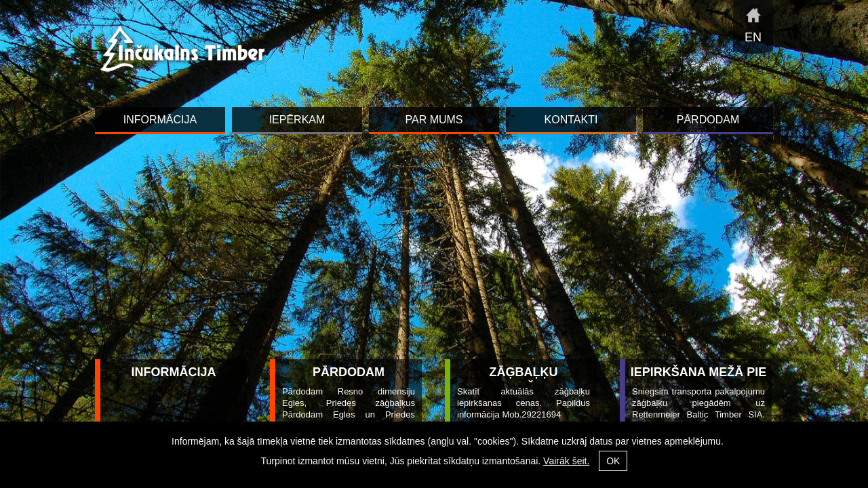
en (753, 37)
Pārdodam (349, 372)
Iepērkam (297, 120)
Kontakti (571, 120)
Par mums (434, 120)
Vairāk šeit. (566, 461)
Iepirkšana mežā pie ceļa (698, 380)
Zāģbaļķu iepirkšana (523, 380)
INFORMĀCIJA (174, 372)
